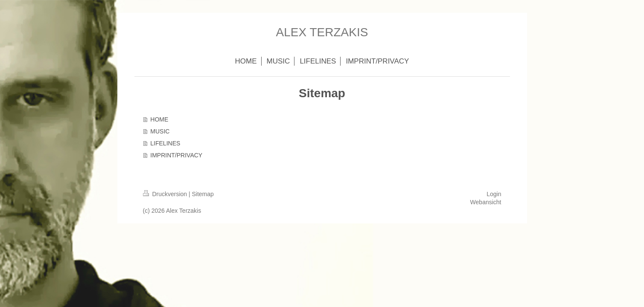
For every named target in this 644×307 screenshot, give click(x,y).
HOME (159, 119)
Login (494, 194)
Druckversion (166, 194)
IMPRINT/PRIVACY (176, 155)
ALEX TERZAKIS (322, 32)
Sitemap (203, 194)
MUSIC (160, 131)
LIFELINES (165, 143)
